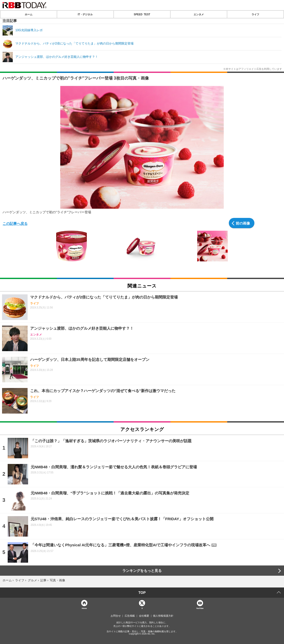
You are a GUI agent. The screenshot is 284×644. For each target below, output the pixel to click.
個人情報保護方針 (163, 616)
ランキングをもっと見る (142, 571)
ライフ (255, 14)
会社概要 (144, 616)
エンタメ (199, 14)
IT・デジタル (85, 14)
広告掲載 (130, 616)
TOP (142, 593)
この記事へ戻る (15, 223)
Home (84, 608)
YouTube (200, 608)
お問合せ (116, 616)
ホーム (29, 14)
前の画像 (243, 223)
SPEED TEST (142, 14)
